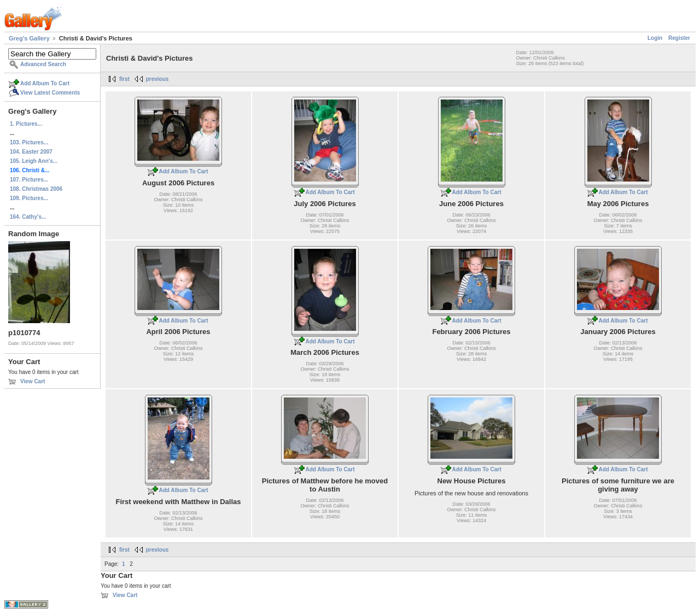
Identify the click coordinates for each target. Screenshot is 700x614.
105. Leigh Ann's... (34, 161)
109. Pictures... (29, 198)
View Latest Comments (50, 93)
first (124, 79)
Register (679, 38)
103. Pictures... (29, 142)
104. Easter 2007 (31, 152)
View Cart (33, 381)
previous (157, 79)
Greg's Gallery (29, 38)
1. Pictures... (26, 124)
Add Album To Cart (45, 83)
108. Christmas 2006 (36, 189)
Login (655, 38)
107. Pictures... (29, 180)
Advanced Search (43, 64)
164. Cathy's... (28, 217)
